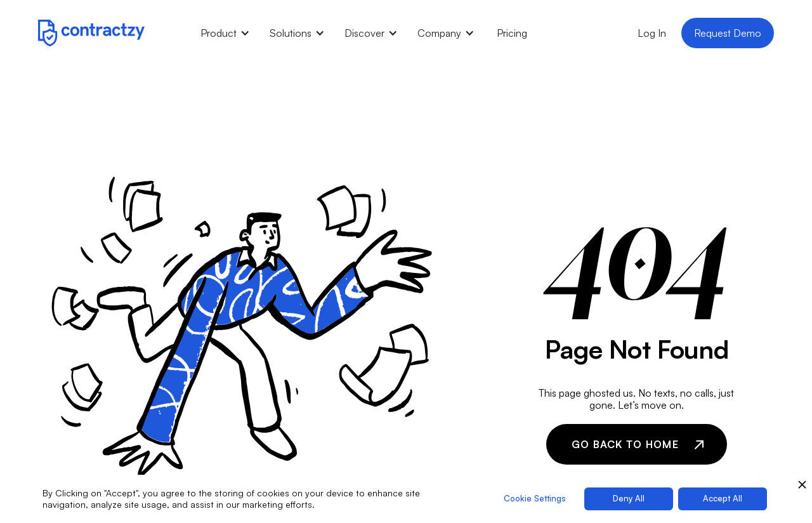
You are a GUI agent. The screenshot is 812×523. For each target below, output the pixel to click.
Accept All (723, 498)
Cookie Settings (535, 498)
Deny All (629, 498)
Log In (652, 33)
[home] (91, 33)
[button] (225, 33)
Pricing (512, 33)
